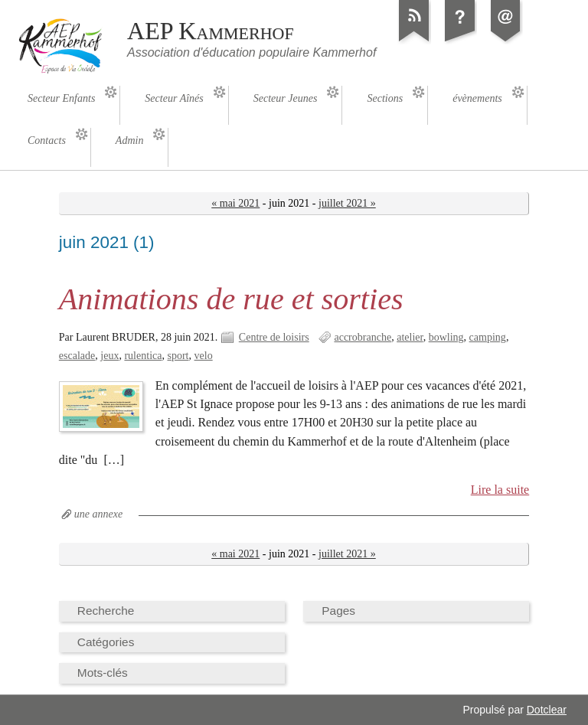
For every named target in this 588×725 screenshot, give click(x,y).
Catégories (106, 642)
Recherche (106, 611)
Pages (338, 611)
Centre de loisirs (274, 337)
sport (178, 356)
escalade (77, 356)
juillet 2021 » (347, 203)
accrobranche (363, 337)
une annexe (98, 514)
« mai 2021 (235, 203)
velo (204, 356)
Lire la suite (500, 490)
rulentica (143, 356)
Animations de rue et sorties (231, 299)
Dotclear (547, 710)
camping (488, 337)
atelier (410, 337)
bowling (446, 337)
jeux (109, 356)
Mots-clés (103, 673)
